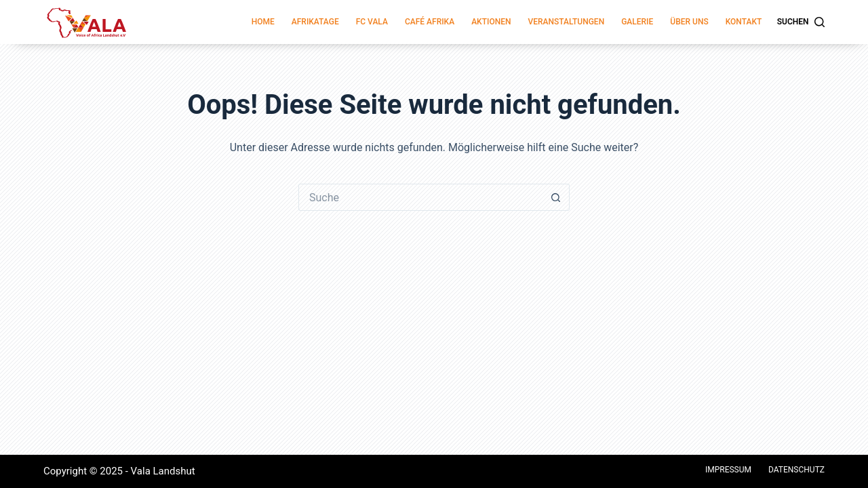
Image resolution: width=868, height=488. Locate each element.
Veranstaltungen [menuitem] (566, 22)
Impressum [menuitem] (728, 470)
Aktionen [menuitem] (491, 22)
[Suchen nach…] (420, 197)
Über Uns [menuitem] (689, 22)
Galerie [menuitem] (637, 22)
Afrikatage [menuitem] (315, 22)
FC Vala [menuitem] (372, 22)
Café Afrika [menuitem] (430, 22)
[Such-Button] (556, 197)
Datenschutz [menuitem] (796, 470)
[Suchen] (801, 22)
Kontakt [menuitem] (744, 22)
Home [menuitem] (263, 22)
